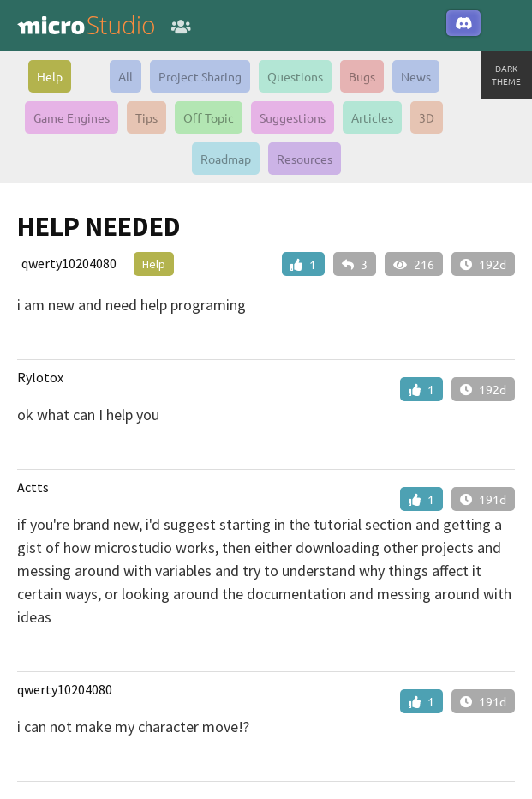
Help (50, 76)
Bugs (362, 76)
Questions (295, 76)
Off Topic (209, 117)
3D (427, 117)
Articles (372, 117)
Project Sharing (200, 76)
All (126, 76)
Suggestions (293, 117)
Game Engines (72, 117)
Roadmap (226, 159)
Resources (305, 159)
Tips (146, 117)
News (416, 76)
